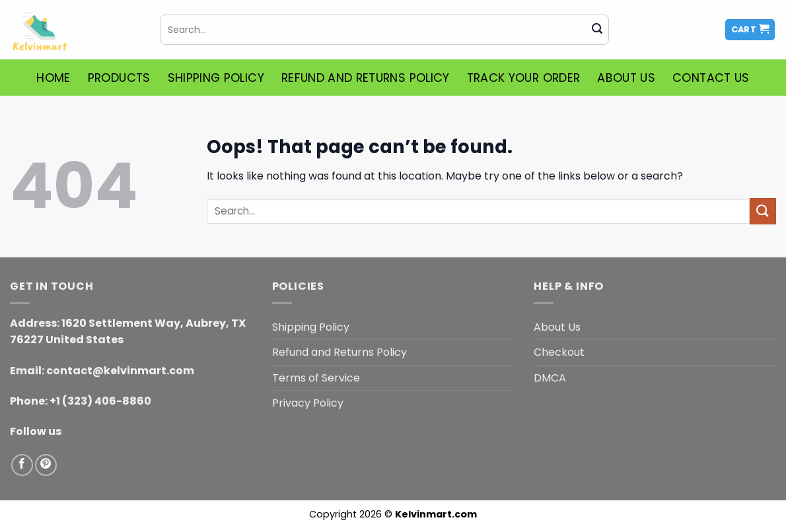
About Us (626, 78)
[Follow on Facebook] (22, 465)
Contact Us (711, 78)
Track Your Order (524, 78)
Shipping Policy (216, 78)
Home (53, 78)
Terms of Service (316, 378)
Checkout (559, 352)
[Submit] (597, 30)
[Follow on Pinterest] (46, 465)
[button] (750, 30)
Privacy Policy (308, 403)
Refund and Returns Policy (366, 78)
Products (119, 78)
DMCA (550, 378)
